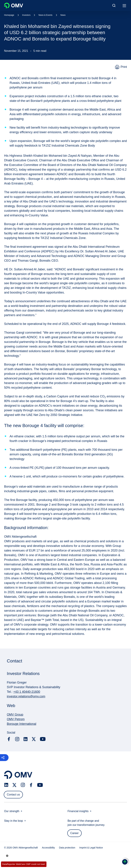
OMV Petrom (16, 719)
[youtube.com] (43, 739)
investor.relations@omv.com (26, 696)
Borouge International (22, 724)
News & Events (45, 15)
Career (75, 833)
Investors (26, 15)
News (63, 15)
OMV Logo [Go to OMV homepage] (14, 5)
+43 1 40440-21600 (27, 692)
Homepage (9, 15)
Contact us (13, 795)
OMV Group (15, 715)
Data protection (67, 848)
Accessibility (48, 848)
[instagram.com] (17, 739)
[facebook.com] (9, 739)
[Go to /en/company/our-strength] (7, 856)
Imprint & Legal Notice (91, 848)
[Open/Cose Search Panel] (114, 5)
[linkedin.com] (26, 739)
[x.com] (34, 739)
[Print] (121, 67)
